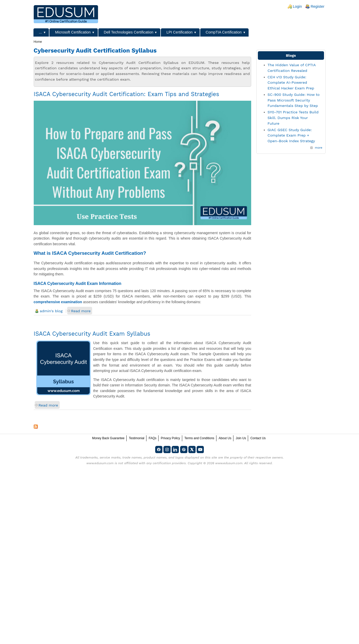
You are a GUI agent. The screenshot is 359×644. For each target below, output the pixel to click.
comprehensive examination (58, 302)
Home (38, 42)
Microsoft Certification (73, 32)
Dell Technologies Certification (129, 32)
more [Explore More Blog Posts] (318, 148)
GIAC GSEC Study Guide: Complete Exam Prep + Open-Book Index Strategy (291, 135)
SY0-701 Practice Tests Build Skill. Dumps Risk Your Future (293, 118)
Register (318, 6)
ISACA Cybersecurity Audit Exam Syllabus (92, 334)
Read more (81, 311)
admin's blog (51, 311)
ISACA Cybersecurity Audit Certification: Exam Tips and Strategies (126, 94)
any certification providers (166, 463)
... (40, 32)
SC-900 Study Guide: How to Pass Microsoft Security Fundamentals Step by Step (294, 100)
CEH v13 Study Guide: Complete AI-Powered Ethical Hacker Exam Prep (291, 83)
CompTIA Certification (224, 32)
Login (297, 6)
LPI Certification (180, 32)
